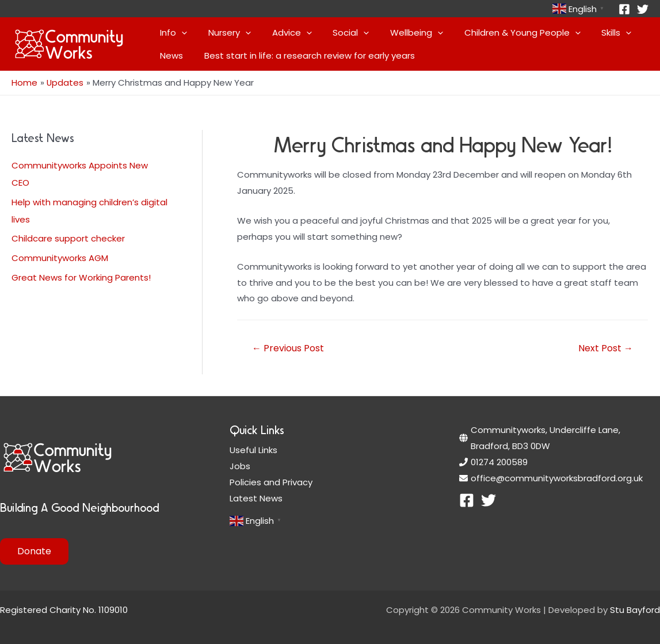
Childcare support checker (68, 238)
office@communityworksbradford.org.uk (557, 478)
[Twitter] (643, 9)
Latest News (256, 498)
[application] (180, 33)
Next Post (606, 348)
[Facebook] (624, 9)
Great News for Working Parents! (81, 277)
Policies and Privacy (271, 482)
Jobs (240, 465)
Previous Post (288, 348)
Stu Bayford (635, 609)
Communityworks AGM (60, 257)
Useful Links (253, 449)
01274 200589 (499, 461)
